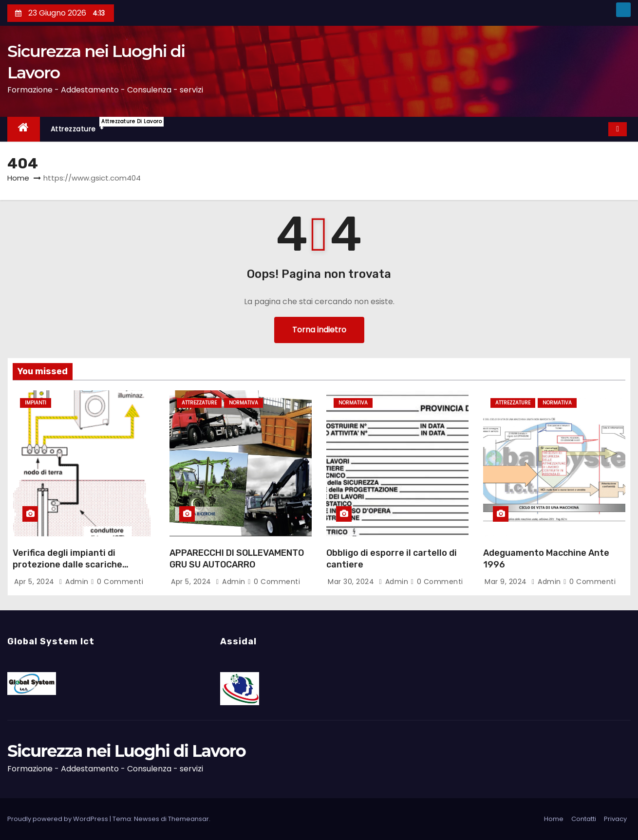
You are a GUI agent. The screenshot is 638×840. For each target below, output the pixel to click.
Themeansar (188, 819)
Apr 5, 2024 (35, 582)
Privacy (615, 819)
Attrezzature (83, 125)
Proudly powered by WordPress (58, 819)
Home (18, 178)
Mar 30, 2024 (352, 582)
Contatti (584, 819)
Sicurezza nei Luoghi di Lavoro (126, 751)
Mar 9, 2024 (507, 582)
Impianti (36, 403)
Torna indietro (319, 330)
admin (75, 582)
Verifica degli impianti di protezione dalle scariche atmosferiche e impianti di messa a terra (70, 570)
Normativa (244, 403)
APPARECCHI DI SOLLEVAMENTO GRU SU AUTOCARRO (237, 559)
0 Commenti (120, 582)
